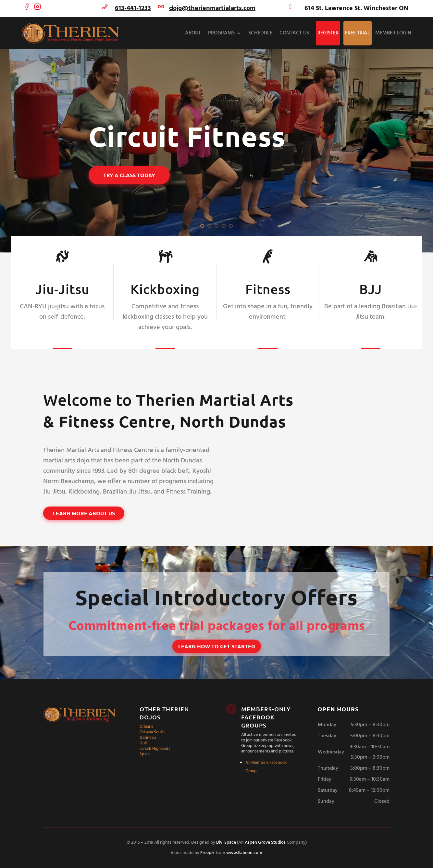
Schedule (260, 33)
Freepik (207, 853)
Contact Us (294, 33)
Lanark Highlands (155, 749)
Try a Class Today (129, 175)
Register (328, 33)
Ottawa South (152, 732)
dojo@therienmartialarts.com (212, 8)
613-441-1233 (133, 8)
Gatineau (148, 738)
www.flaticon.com (244, 853)
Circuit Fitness (187, 137)
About (193, 33)
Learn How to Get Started (217, 646)
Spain (145, 754)
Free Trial (358, 33)
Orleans (146, 727)
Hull (143, 743)
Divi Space (226, 843)
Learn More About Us (84, 513)
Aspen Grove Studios (265, 843)
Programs (221, 33)
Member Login (393, 33)
